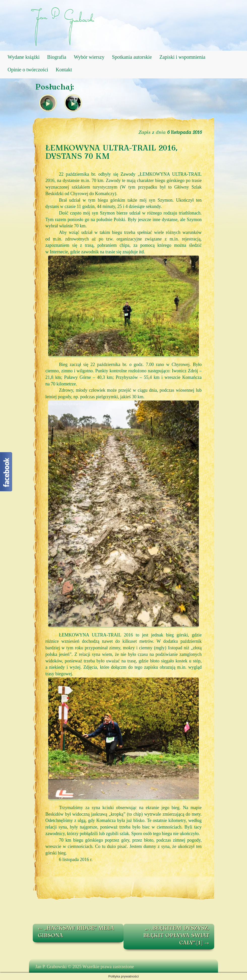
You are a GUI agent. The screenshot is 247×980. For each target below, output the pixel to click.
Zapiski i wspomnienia (182, 57)
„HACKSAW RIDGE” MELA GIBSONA (76, 932)
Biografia (57, 57)
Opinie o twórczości (28, 70)
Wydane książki (24, 57)
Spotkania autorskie (132, 57)
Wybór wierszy (89, 57)
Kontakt (64, 70)
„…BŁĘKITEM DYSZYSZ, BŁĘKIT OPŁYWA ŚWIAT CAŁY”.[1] (176, 936)
